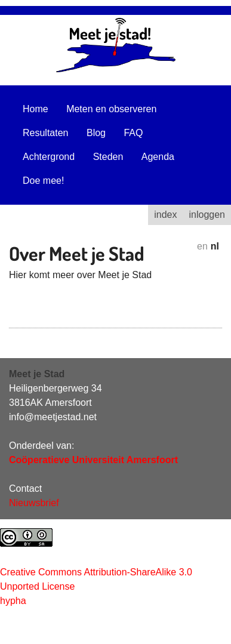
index (165, 215)
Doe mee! (43, 181)
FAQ (133, 133)
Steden (108, 157)
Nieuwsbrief (34, 503)
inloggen (207, 215)
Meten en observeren (111, 109)
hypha (13, 601)
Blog (96, 133)
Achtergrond (49, 157)
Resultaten (46, 133)
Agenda (158, 157)
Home (36, 109)
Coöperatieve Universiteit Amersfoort (93, 460)
